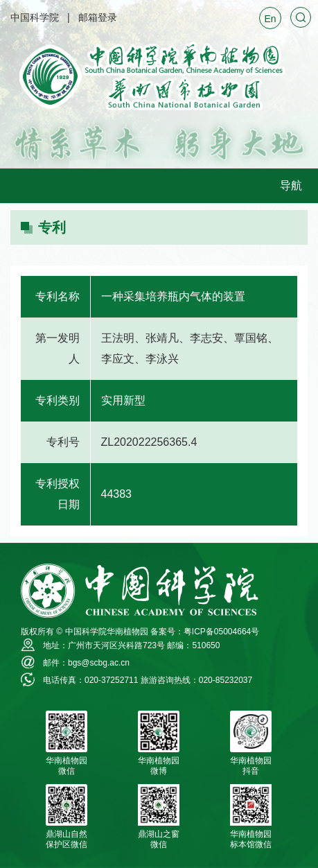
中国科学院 (35, 17)
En (270, 19)
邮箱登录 (98, 17)
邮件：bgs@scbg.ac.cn (86, 663)
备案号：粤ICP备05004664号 (205, 632)
